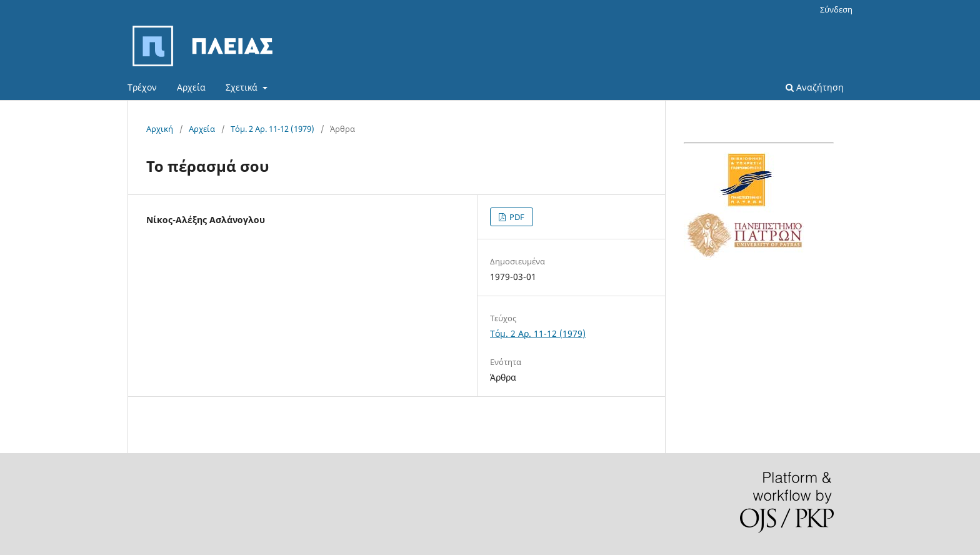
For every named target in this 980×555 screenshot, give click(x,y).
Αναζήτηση (815, 87)
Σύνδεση (836, 9)
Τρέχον (142, 87)
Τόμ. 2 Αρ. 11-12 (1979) (272, 129)
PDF (516, 217)
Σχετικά (243, 87)
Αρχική (160, 129)
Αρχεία (191, 87)
